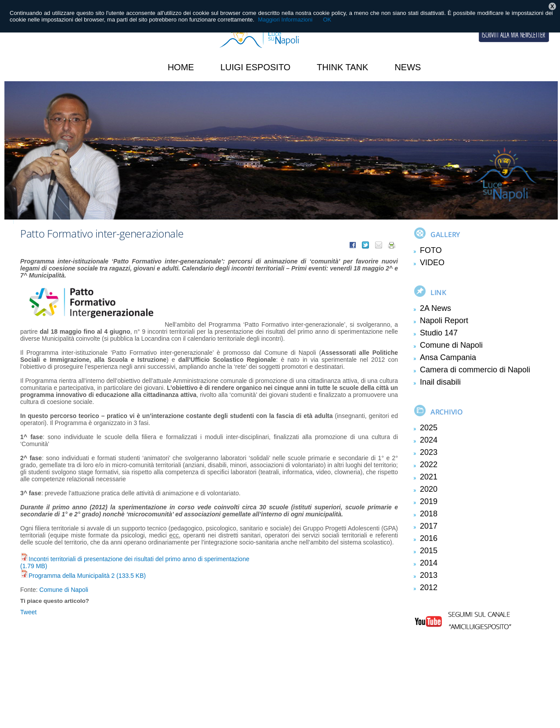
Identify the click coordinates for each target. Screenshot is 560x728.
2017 (429, 526)
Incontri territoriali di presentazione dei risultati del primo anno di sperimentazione (135, 559)
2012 (429, 587)
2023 (429, 452)
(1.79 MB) (34, 566)
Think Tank (342, 67)
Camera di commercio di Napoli (475, 370)
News (408, 67)
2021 (429, 477)
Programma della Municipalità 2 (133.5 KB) (83, 576)
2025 (429, 428)
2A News (435, 308)
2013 (429, 575)
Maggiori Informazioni (285, 20)
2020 (429, 489)
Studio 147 (439, 333)
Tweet (28, 612)
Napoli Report (444, 321)
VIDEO (432, 263)
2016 (429, 538)
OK (327, 20)
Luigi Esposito (256, 67)
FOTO (431, 250)
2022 (429, 465)
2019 (429, 501)
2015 (429, 551)
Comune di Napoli (64, 590)
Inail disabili (440, 382)
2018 (429, 514)
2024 (429, 440)
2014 (429, 563)
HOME (181, 67)
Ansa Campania (448, 357)
